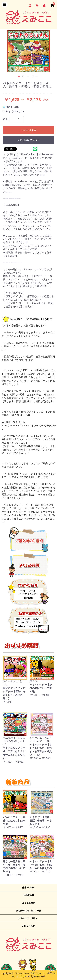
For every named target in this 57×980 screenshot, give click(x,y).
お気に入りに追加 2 (28, 140)
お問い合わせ (29, 926)
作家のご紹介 (29, 888)
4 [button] (33, 77)
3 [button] (29, 77)
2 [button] (24, 77)
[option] (28, 51)
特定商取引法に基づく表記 (29, 911)
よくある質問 (29, 903)
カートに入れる (29, 130)
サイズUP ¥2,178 (15, 112)
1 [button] (19, 77)
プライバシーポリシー (29, 918)
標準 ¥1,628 (12, 107)
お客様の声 (29, 895)
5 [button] (38, 77)
